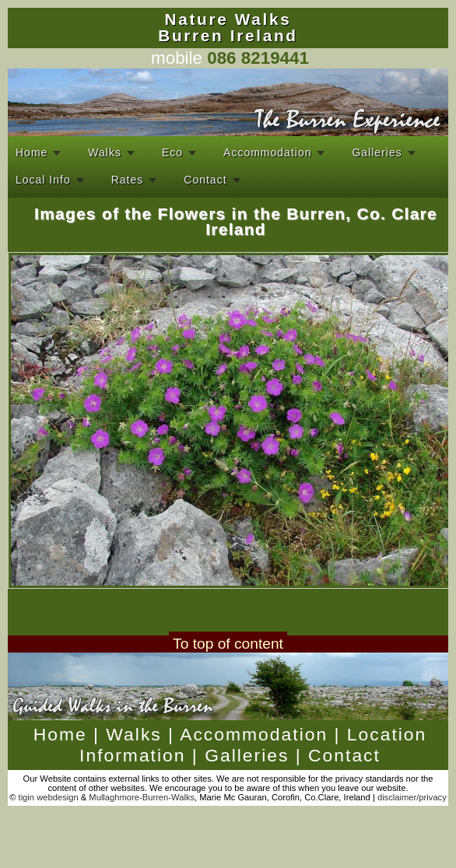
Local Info (43, 180)
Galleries (377, 152)
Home (32, 152)
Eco (172, 152)
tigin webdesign (47, 797)
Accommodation (267, 152)
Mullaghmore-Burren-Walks (140, 797)
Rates (128, 180)
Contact (205, 180)
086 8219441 (258, 58)
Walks (105, 152)
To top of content (228, 644)
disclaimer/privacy (412, 797)
